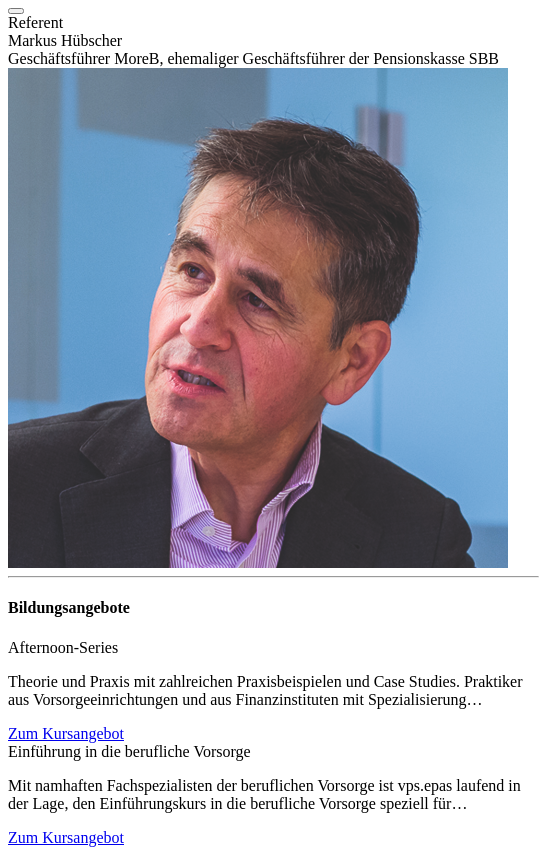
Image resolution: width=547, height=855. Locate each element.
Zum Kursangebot (66, 733)
